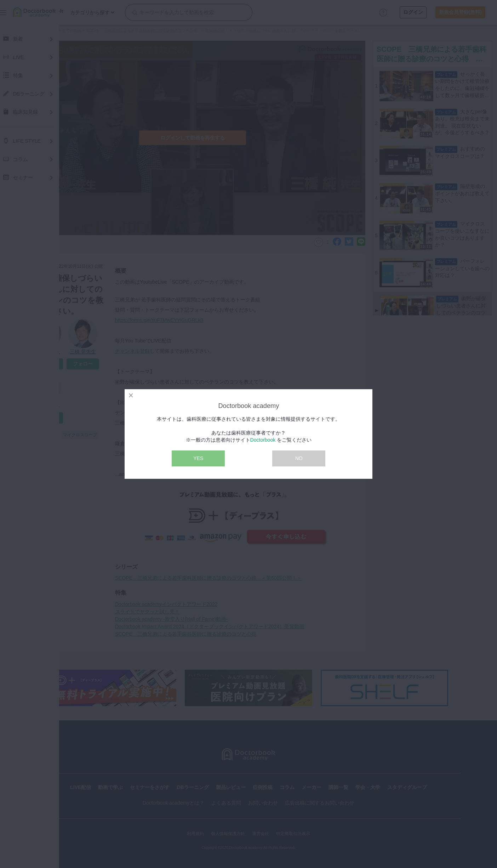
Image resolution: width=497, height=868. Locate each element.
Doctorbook (263, 440)
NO (299, 458)
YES (198, 458)
